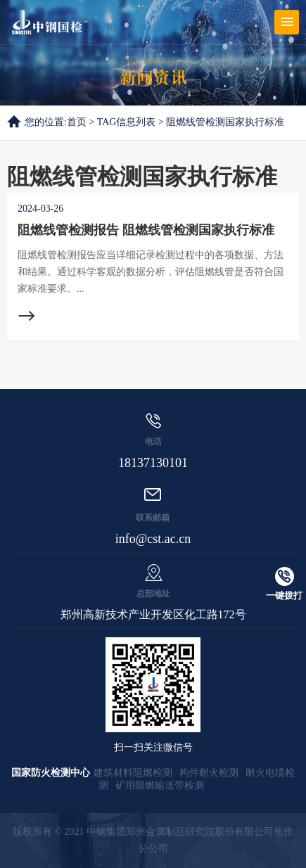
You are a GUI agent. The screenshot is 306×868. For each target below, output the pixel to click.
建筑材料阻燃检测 (133, 773)
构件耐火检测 (209, 773)
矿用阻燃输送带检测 (160, 785)
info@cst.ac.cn (153, 539)
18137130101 (153, 463)
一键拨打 (284, 584)
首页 (77, 122)
